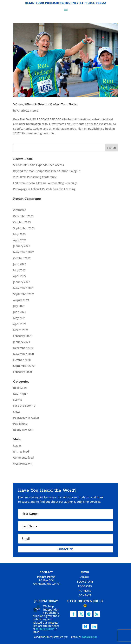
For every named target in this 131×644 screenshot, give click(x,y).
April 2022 (20, 276)
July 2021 (19, 306)
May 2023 (19, 234)
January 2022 (22, 282)
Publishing (20, 424)
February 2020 (23, 372)
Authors (85, 591)
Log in (17, 445)
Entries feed (21, 451)
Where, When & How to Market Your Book (45, 104)
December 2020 (23, 348)
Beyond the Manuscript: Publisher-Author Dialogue (47, 171)
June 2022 (20, 264)
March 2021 (21, 330)
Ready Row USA (23, 430)
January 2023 (22, 246)
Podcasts (85, 586)
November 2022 (23, 252)
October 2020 (22, 360)
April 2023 (20, 240)
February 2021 (23, 336)
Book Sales (20, 388)
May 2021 (19, 318)
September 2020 (24, 366)
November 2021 (23, 288)
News (17, 412)
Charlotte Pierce (28, 111)
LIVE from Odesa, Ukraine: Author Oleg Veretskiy (45, 183)
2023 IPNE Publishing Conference (35, 177)
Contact (85, 595)
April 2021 (20, 324)
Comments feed (23, 457)
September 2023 (24, 228)
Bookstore (85, 582)
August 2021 (21, 300)
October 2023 (22, 222)
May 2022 (19, 270)
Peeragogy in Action (26, 418)
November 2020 (23, 354)
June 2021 (20, 312)
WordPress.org (23, 464)
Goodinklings (89, 637)
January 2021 (22, 342)
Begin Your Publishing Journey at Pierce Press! (66, 3)
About (85, 577)
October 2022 (22, 258)
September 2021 (24, 294)
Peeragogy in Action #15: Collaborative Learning (44, 189)
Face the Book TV (24, 406)
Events (17, 400)
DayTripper (20, 394)
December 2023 (23, 216)
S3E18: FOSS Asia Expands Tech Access (39, 165)
